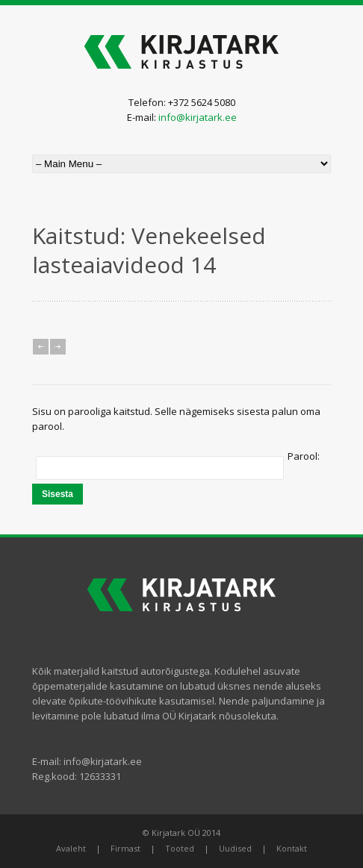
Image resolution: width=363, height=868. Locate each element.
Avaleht (71, 848)
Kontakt (292, 848)
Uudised (235, 848)
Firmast (125, 848)
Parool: (304, 456)
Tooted (180, 848)
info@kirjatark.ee (198, 117)
